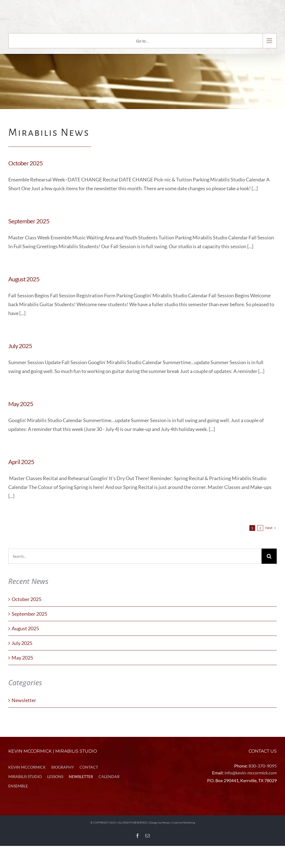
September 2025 (29, 221)
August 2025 (24, 279)
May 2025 (21, 404)
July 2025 (20, 346)
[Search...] (135, 556)
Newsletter (24, 700)
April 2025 (21, 462)
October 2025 (26, 163)
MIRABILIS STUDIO (25, 776)
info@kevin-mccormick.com (251, 773)
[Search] (269, 556)
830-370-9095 (263, 766)
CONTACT (89, 767)
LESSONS (55, 776)
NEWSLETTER (81, 776)
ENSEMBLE (18, 786)
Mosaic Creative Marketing (178, 822)
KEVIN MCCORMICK (27, 767)
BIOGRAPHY (63, 767)
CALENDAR (109, 776)
